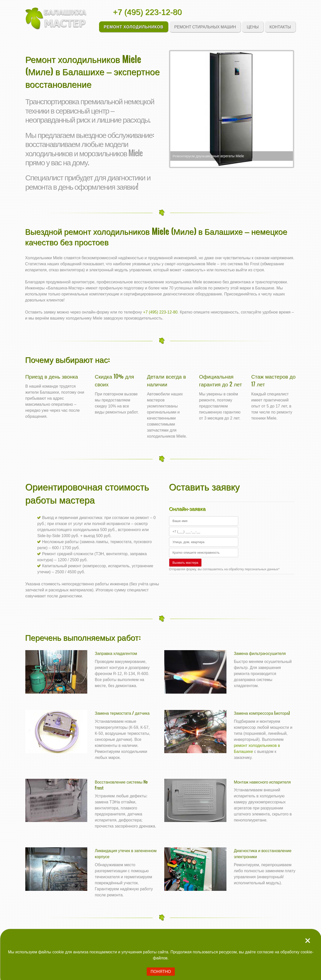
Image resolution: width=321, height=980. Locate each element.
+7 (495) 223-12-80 (147, 12)
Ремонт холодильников (134, 27)
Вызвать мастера (185, 563)
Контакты (280, 27)
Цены (253, 27)
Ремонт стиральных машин (205, 27)
